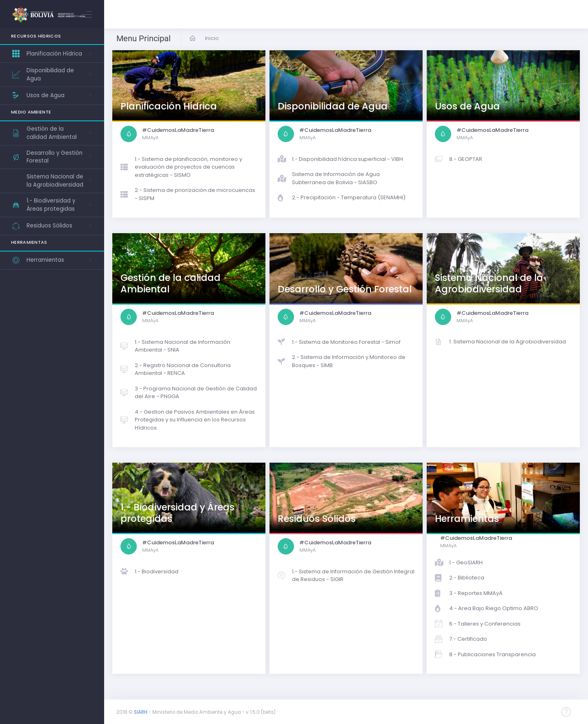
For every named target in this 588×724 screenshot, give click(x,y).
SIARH (141, 712)
